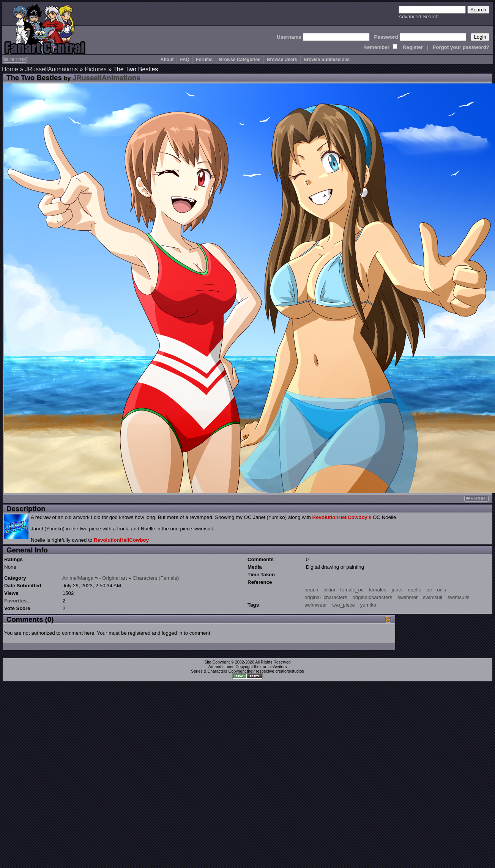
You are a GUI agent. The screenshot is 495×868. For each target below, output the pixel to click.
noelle (415, 590)
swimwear (316, 605)
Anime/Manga (78, 578)
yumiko (368, 605)
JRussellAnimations (51, 69)
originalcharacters (372, 597)
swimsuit (433, 597)
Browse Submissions (327, 60)
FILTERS (15, 60)
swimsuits (459, 597)
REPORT (476, 499)
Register (413, 47)
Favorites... (17, 601)
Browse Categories (240, 60)
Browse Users (282, 60)
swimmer (408, 597)
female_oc (352, 590)
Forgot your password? (461, 47)
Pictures (96, 69)
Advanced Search (419, 17)
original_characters (326, 597)
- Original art (113, 578)
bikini (329, 590)
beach (311, 590)
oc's (441, 590)
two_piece (344, 605)
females (378, 590)
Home (10, 69)
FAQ (185, 60)
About (167, 60)
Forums (204, 60)
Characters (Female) (156, 578)
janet (397, 590)
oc (429, 590)
